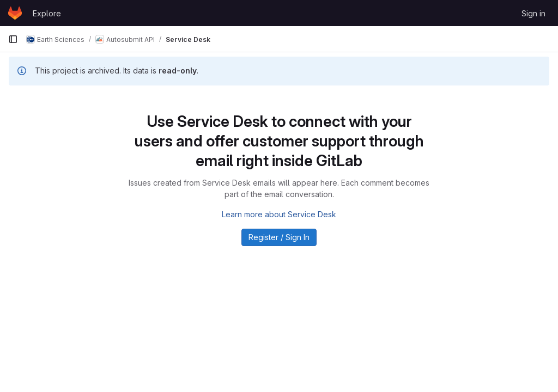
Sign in (533, 13)
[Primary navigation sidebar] (13, 39)
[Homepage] (15, 13)
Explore (47, 13)
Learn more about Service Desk (279, 214)
